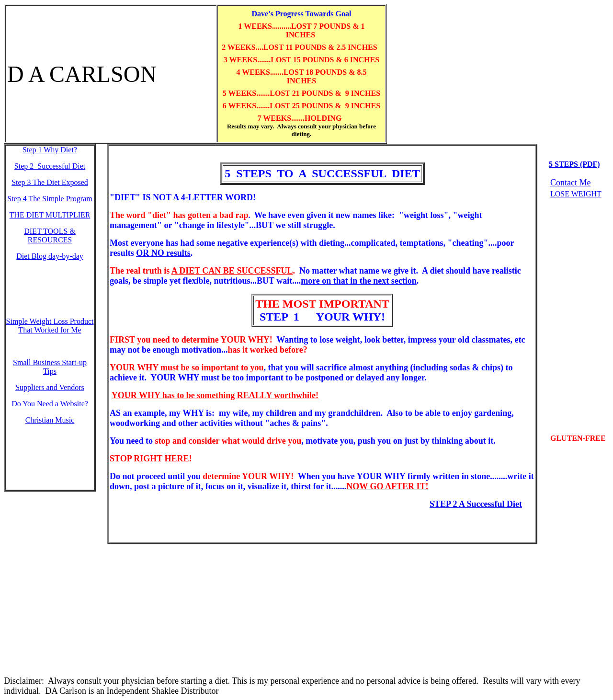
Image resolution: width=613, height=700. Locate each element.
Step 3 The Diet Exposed (50, 182)
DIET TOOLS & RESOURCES (50, 235)
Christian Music (50, 420)
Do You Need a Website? (50, 404)
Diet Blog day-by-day (50, 256)
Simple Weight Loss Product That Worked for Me (50, 326)
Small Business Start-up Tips (50, 367)
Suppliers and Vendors (50, 387)
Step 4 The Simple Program (50, 199)
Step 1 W (50, 150)
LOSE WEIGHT (576, 194)
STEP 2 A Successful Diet (476, 504)
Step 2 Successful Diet (50, 166)
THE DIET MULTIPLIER (50, 215)
